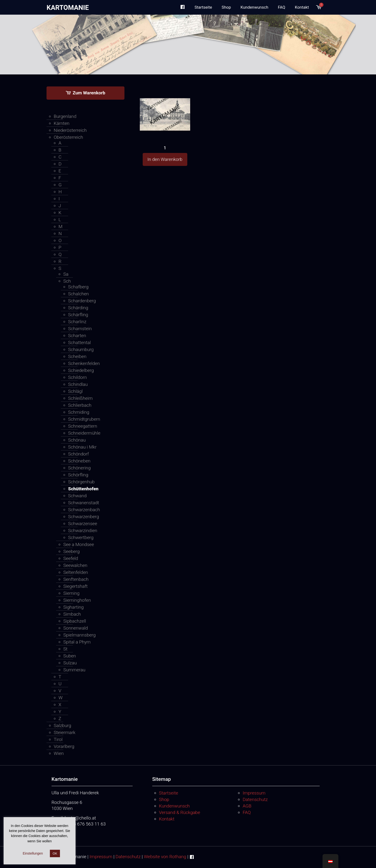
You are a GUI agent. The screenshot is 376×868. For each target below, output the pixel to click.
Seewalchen (75, 565)
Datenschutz (255, 799)
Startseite (169, 793)
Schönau (77, 440)
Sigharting (73, 607)
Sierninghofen (77, 600)
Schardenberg (82, 301)
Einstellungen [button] (33, 853)
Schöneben (79, 461)
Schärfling (78, 315)
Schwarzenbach (84, 510)
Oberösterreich (68, 137)
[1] (165, 106)
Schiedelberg (81, 370)
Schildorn (77, 377)
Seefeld (71, 558)
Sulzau (70, 663)
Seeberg (71, 551)
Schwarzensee (83, 524)
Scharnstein (80, 329)
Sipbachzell (75, 621)
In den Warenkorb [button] (165, 159)
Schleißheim (80, 398)
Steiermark (65, 732)
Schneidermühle (84, 433)
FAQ (247, 812)
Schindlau (78, 384)
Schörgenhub (81, 482)
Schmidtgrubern (84, 419)
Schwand (77, 496)
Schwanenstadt (84, 503)
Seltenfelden (76, 572)
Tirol (58, 739)
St (65, 649)
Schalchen (78, 294)
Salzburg (62, 725)
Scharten (77, 336)
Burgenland (65, 116)
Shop (164, 799)
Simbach (72, 614)
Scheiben (77, 356)
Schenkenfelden (84, 363)
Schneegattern (83, 426)
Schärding (78, 308)
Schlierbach (80, 405)
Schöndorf (79, 454)
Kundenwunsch (174, 806)
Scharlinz (77, 322)
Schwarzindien (83, 531)
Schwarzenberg (84, 517)
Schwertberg (81, 537)
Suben (70, 656)
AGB (247, 806)
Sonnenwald (76, 628)
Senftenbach (76, 579)
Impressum (254, 793)
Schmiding (79, 412)
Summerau (74, 670)
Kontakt (167, 819)
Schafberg (78, 287)
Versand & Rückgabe (180, 812)
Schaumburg (81, 349)
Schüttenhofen (83, 489)
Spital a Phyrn (77, 642)
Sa (66, 274)
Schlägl (75, 391)
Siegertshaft (75, 586)
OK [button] (55, 853)
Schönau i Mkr (82, 447)
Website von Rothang (165, 857)
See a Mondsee (79, 544)
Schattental (79, 343)
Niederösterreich (70, 130)
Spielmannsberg (79, 635)
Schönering (79, 468)
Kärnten (62, 123)
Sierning (71, 593)
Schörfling (78, 475)
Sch (67, 281)
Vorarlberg (64, 746)
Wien (59, 753)
